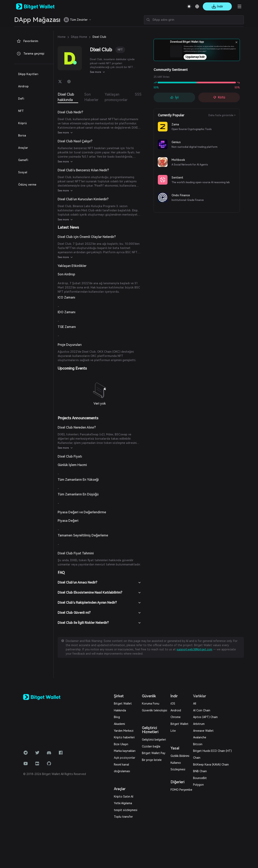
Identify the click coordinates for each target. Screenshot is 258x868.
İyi (174, 97)
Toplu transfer (123, 817)
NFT (120, 50)
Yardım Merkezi (124, 731)
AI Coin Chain (202, 710)
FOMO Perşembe (181, 790)
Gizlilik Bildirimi (180, 756)
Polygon (198, 785)
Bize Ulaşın (121, 744)
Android (176, 710)
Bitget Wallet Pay (154, 753)
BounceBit (200, 778)
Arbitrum (199, 724)
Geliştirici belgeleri (154, 740)
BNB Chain (200, 771)
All (195, 704)
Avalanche (200, 737)
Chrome (176, 717)
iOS (173, 704)
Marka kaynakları (125, 751)
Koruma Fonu (151, 704)
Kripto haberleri (124, 737)
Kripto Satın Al (124, 797)
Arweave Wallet (203, 731)
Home (62, 37)
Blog (117, 717)
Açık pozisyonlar (125, 758)
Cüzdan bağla (151, 746)
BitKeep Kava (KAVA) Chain (211, 765)
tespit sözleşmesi (126, 810)
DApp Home (79, 37)
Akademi (119, 724)
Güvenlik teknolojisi (154, 710)
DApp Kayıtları (28, 74)
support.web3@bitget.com (194, 649)
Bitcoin (198, 744)
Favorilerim (27, 41)
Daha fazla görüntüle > (222, 115)
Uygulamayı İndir (206, 57)
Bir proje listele (152, 760)
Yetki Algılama (123, 803)
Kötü (219, 97)
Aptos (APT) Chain (205, 717)
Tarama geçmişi (30, 54)
